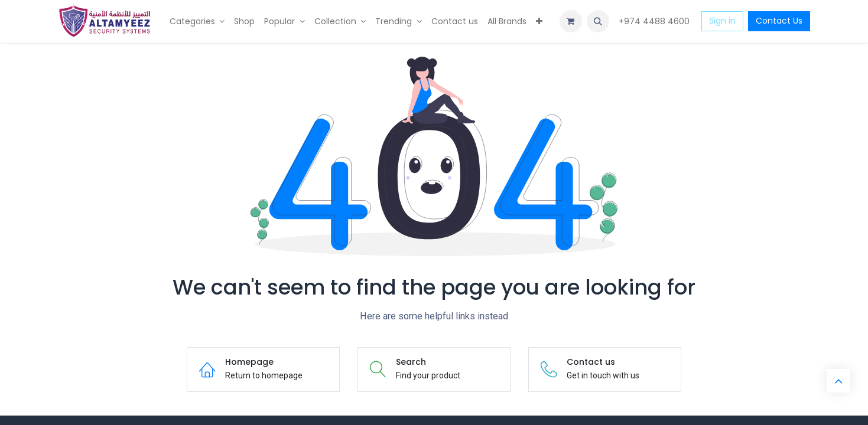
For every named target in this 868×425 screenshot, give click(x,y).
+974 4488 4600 (655, 21)
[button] (598, 21)
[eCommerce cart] (571, 21)
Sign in (722, 21)
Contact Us (779, 21)
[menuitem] (197, 22)
